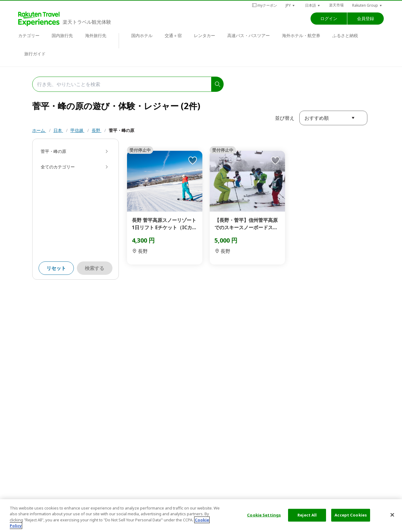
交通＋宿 (173, 35)
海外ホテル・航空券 (301, 35)
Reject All (307, 515)
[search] (218, 84)
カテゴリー (29, 35)
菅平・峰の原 (122, 130)
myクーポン (265, 5)
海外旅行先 (96, 35)
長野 (97, 130)
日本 (58, 130)
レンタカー (204, 35)
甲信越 (77, 130)
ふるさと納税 (345, 35)
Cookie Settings (264, 515)
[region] (201, 516)
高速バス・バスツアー (249, 35)
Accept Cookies (351, 515)
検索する (94, 268)
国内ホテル (142, 35)
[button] (290, 5)
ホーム (39, 130)
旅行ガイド (35, 54)
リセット (56, 268)
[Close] (392, 515)
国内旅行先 (62, 35)
